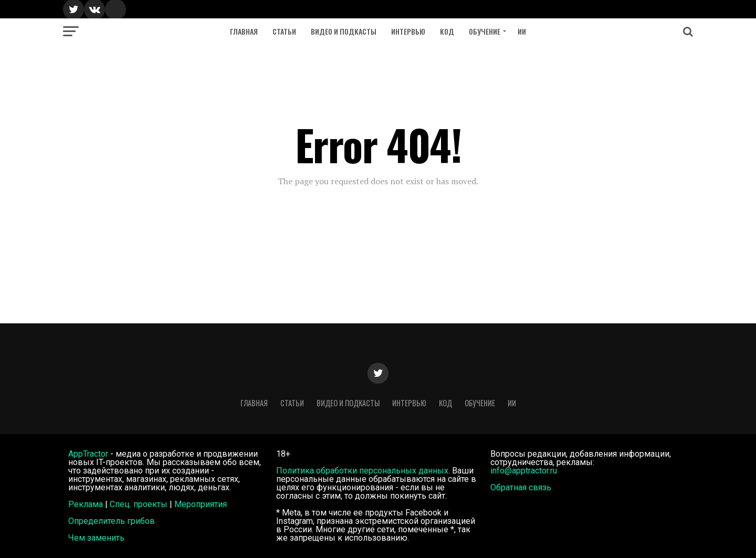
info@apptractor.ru (524, 471)
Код (447, 31)
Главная (244, 31)
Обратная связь (521, 487)
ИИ (522, 31)
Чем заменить (96, 538)
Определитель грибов (112, 521)
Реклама (86, 504)
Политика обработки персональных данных (362, 471)
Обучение (485, 31)
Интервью (408, 31)
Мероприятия (201, 504)
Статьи (284, 31)
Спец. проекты (139, 504)
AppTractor (88, 454)
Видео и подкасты (344, 31)
